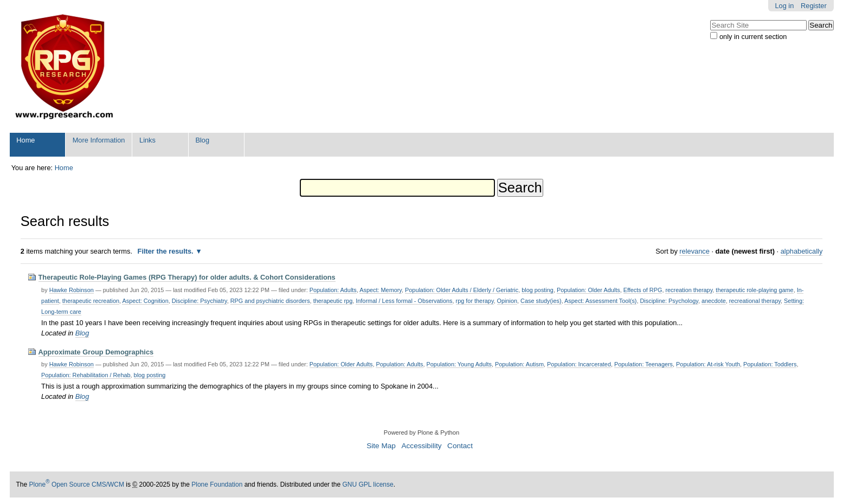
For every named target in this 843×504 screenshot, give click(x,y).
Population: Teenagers (643, 364)
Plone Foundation (217, 484)
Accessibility (421, 446)
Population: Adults (333, 290)
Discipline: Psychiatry (200, 301)
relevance (694, 251)
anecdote (714, 301)
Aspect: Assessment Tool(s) (600, 301)
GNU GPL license (368, 484)
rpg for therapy (475, 301)
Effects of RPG (643, 290)
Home (25, 140)
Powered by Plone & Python (421, 432)
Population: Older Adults (588, 290)
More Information (99, 140)
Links (147, 140)
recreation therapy (689, 290)
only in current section (753, 37)
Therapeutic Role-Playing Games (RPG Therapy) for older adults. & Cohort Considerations (187, 277)
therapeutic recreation (91, 301)
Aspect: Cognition (145, 301)
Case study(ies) (541, 301)
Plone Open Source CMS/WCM (77, 484)
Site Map (381, 446)
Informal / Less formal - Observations (404, 301)
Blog (202, 140)
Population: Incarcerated (579, 364)
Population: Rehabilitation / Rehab (86, 375)
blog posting (538, 290)
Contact (460, 446)
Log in (784, 6)
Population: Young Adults (459, 364)
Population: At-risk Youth (708, 364)
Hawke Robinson (72, 290)
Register (814, 6)
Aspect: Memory (381, 290)
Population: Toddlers (770, 364)
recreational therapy (755, 301)
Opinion (507, 301)
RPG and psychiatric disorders (270, 301)
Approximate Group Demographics (96, 352)
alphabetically (802, 251)
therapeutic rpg (333, 301)
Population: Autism (519, 364)
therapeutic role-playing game (754, 290)
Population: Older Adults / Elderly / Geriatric (462, 290)
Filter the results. (167, 251)
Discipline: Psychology (669, 301)
